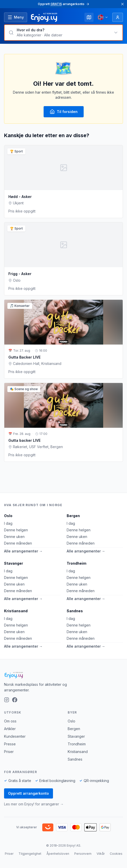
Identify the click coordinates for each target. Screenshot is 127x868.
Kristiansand (16, 611)
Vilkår (101, 854)
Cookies (116, 854)
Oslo (8, 516)
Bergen (73, 516)
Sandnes (75, 611)
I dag (8, 523)
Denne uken (14, 537)
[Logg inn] (118, 17)
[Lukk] (122, 4)
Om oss (10, 721)
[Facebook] (15, 700)
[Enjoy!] (63, 675)
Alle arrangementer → (23, 551)
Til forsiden (64, 112)
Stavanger (14, 563)
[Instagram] (7, 700)
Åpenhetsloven (58, 854)
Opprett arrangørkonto (29, 793)
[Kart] (89, 17)
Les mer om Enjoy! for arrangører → (34, 804)
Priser (9, 752)
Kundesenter (15, 736)
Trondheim (77, 563)
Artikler (10, 729)
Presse (10, 744)
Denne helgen (16, 530)
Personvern (83, 854)
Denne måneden (18, 543)
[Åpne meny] (16, 17)
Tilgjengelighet (30, 854)
